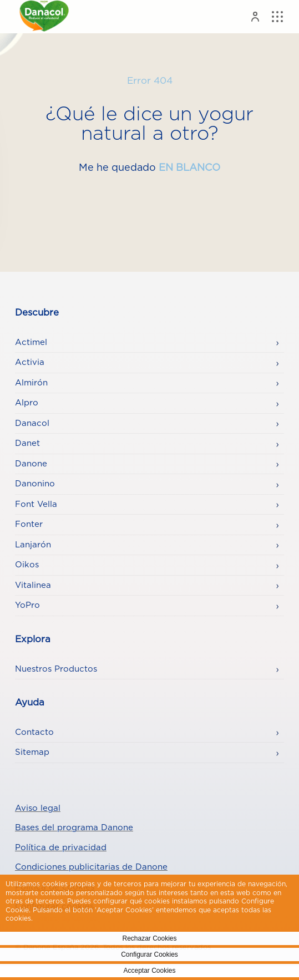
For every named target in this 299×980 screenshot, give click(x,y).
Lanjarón (33, 545)
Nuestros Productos (56, 669)
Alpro (27, 403)
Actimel (31, 342)
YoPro (27, 605)
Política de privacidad (61, 848)
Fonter (29, 524)
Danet (27, 443)
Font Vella (36, 504)
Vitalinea (33, 585)
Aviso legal (38, 808)
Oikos (27, 565)
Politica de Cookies (67, 918)
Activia (30, 362)
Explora (33, 639)
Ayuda (30, 703)
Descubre (37, 313)
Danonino (35, 484)
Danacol (32, 423)
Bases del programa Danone (74, 828)
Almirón (31, 383)
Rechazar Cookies (149, 938)
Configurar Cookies (149, 954)
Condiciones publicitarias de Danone (91, 867)
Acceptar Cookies (149, 971)
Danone (31, 464)
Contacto (34, 732)
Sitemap (32, 752)
